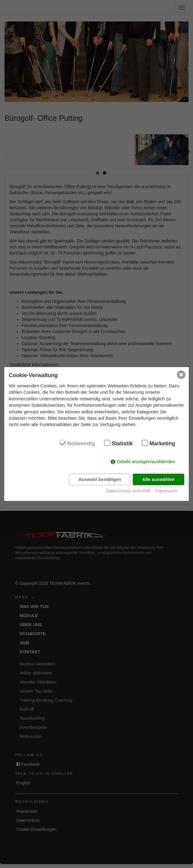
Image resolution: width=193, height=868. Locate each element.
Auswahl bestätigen (100, 479)
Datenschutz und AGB (128, 491)
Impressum (166, 491)
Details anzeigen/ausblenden (146, 461)
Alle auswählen (159, 479)
